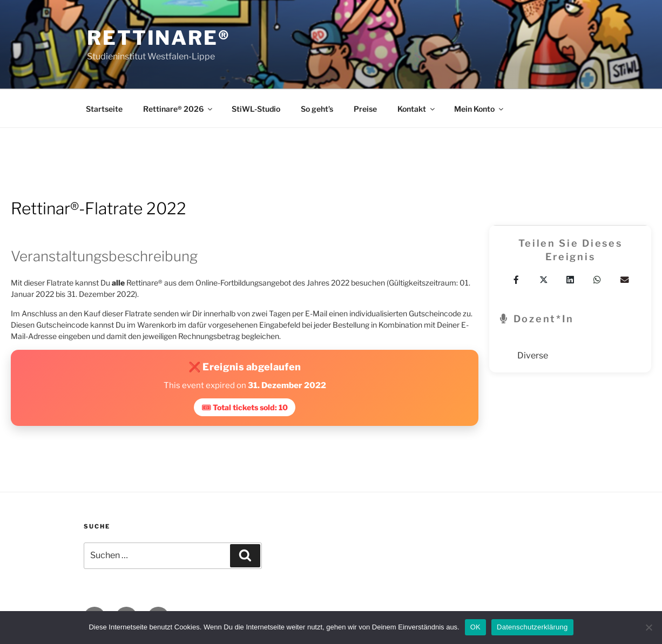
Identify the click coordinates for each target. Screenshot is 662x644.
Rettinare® (159, 38)
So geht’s (317, 109)
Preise (365, 109)
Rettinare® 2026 (178, 109)
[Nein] (649, 627)
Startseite (104, 109)
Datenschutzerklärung (532, 627)
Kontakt (417, 109)
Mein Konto (479, 109)
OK (475, 627)
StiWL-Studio (256, 109)
